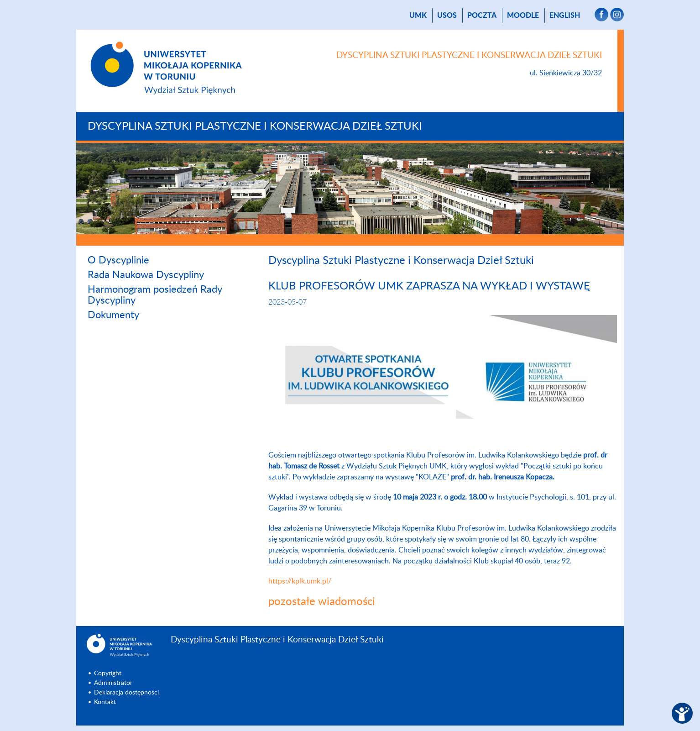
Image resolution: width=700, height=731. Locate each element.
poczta (482, 16)
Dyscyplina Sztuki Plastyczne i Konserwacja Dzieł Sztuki (255, 126)
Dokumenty (113, 315)
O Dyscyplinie (118, 260)
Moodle (523, 16)
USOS (447, 16)
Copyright (108, 673)
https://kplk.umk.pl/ (300, 581)
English (565, 16)
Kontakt (105, 702)
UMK (418, 16)
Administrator (113, 683)
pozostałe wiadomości (322, 602)
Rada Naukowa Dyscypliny (146, 275)
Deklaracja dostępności (126, 693)
